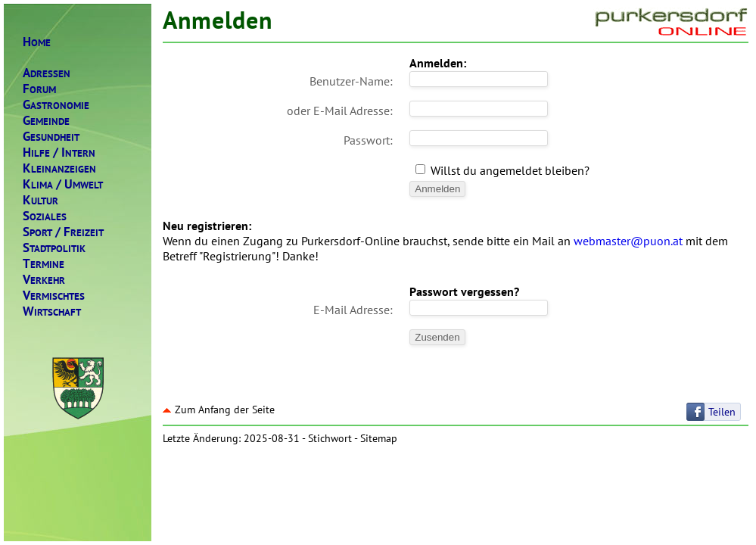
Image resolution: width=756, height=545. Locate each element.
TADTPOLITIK (54, 248)
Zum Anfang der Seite (219, 410)
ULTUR (40, 200)
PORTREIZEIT (63, 232)
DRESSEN (47, 73)
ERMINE (44, 264)
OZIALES (45, 216)
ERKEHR (44, 280)
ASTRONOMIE (56, 105)
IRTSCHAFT (52, 311)
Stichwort (330, 438)
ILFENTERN (59, 153)
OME (37, 42)
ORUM (39, 89)
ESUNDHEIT (51, 137)
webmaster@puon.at (628, 241)
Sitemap (379, 438)
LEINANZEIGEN (59, 168)
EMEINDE (46, 121)
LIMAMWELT (63, 184)
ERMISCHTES (54, 296)
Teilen (722, 412)
